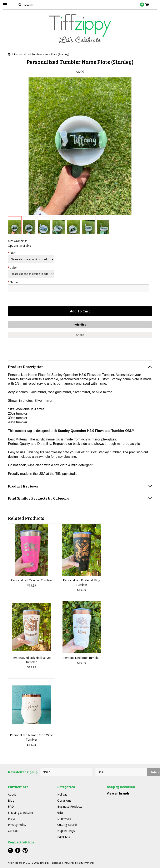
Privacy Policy (17, 825)
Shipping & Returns (21, 813)
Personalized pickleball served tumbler (31, 660)
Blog (11, 800)
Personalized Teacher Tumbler (31, 580)
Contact (13, 831)
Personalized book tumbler (81, 658)
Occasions (64, 800)
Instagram (11, 850)
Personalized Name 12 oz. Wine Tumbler (31, 737)
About (12, 794)
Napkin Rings (66, 831)
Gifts (60, 813)
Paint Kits (64, 837)
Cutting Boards (67, 825)
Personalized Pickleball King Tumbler (81, 582)
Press (12, 819)
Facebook (18, 850)
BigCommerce (87, 863)
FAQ (11, 806)
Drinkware (64, 819)
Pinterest (25, 850)
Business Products (70, 806)
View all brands (118, 793)
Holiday (62, 794)
